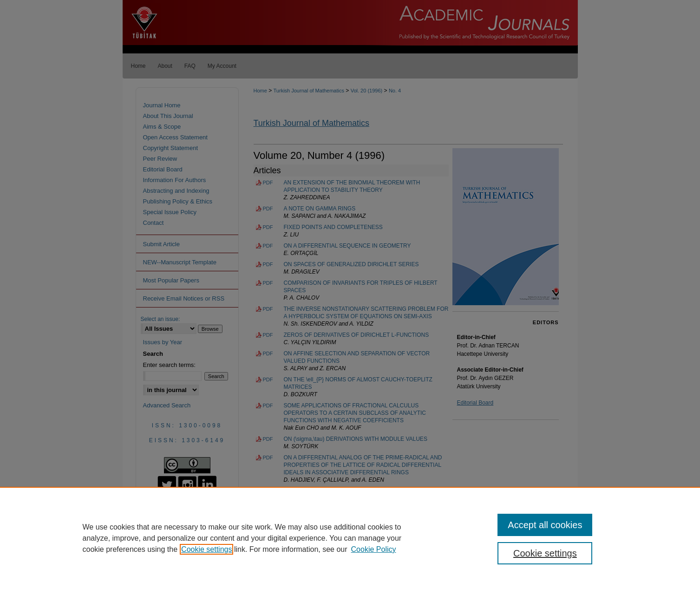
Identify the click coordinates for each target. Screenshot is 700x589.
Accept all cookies (545, 525)
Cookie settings (206, 549)
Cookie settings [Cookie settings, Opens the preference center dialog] (545, 553)
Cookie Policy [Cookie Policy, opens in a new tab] (374, 549)
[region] (350, 538)
